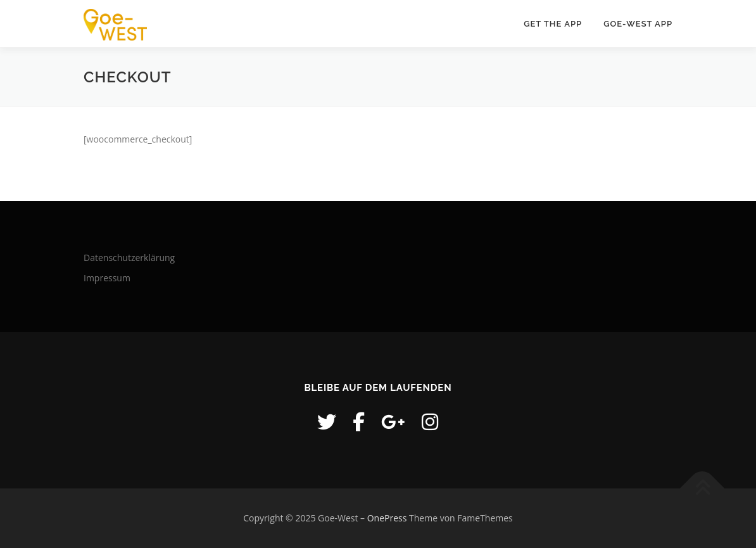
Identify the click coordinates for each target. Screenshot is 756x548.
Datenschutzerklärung (129, 258)
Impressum (107, 278)
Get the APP (553, 24)
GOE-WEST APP (638, 24)
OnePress (387, 518)
